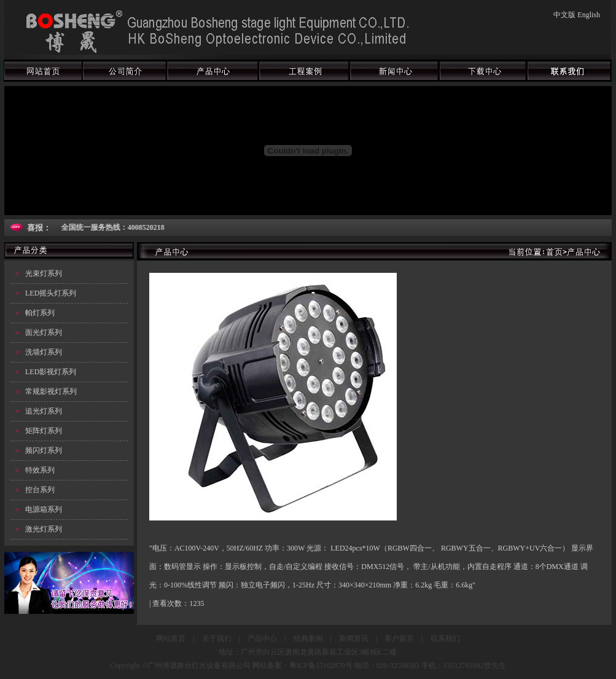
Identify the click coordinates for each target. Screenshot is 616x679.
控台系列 (40, 490)
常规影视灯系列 (51, 391)
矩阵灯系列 (44, 431)
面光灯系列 (44, 332)
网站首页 (171, 638)
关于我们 (217, 638)
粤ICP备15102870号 (321, 665)
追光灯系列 (44, 411)
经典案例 (308, 638)
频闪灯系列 (44, 450)
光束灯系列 (44, 273)
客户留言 (399, 638)
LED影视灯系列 (51, 372)
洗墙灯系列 (44, 352)
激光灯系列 (44, 529)
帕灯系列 (40, 313)
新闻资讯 (354, 638)
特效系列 (40, 470)
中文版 (564, 15)
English (589, 15)
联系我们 (445, 638)
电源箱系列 (44, 509)
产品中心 (262, 638)
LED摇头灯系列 (51, 293)
